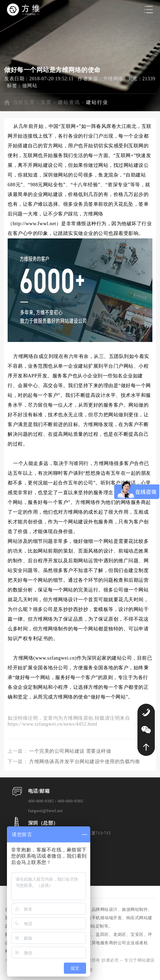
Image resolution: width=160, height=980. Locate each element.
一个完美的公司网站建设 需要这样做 (70, 751)
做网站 (30, 86)
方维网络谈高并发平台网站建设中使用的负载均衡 (85, 762)
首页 (46, 102)
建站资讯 (69, 102)
